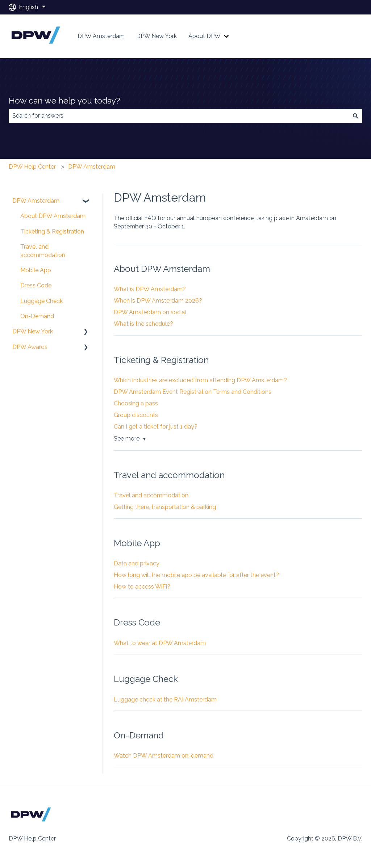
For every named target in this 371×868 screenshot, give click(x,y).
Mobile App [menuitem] (36, 270)
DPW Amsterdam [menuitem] (36, 201)
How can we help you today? (64, 100)
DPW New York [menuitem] (33, 331)
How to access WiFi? (142, 587)
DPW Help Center (32, 167)
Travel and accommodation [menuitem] (43, 251)
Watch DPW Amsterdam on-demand (164, 756)
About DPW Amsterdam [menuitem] (53, 216)
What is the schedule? (143, 324)
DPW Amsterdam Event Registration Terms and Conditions (193, 392)
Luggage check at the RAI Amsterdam (165, 700)
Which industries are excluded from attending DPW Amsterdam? (200, 380)
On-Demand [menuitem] (37, 316)
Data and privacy (137, 563)
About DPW (205, 36)
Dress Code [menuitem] (36, 285)
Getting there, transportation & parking (165, 507)
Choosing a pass (136, 403)
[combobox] (179, 116)
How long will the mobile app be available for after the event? (196, 575)
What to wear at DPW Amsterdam (160, 643)
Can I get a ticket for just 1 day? (156, 427)
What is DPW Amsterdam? (150, 289)
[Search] (355, 116)
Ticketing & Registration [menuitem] (52, 231)
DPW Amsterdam (101, 36)
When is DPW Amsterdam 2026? (158, 301)
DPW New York (157, 36)
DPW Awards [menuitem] (30, 347)
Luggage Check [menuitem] (41, 301)
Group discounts (136, 415)
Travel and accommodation (151, 495)
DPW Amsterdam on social (150, 312)
